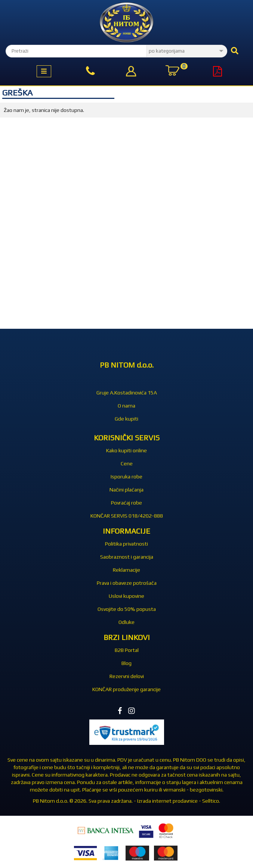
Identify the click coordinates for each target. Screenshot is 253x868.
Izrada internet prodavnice (167, 801)
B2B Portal (127, 650)
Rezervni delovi (127, 676)
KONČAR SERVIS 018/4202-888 (127, 516)
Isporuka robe (126, 477)
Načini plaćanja (126, 490)
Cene (127, 463)
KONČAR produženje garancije (126, 689)
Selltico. (211, 801)
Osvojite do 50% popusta (127, 609)
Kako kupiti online (126, 450)
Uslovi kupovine (126, 596)
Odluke (126, 622)
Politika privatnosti (126, 544)
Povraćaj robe (126, 503)
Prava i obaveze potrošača (127, 583)
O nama (126, 406)
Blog (126, 663)
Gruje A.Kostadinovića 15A (127, 393)
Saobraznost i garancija (127, 557)
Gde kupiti (126, 419)
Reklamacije (126, 570)
